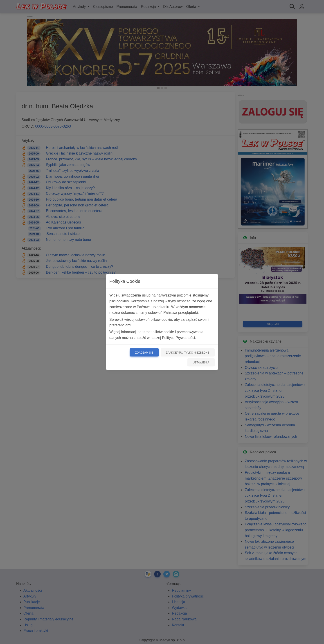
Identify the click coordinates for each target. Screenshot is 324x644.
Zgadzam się (144, 353)
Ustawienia (201, 363)
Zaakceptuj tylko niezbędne (188, 353)
